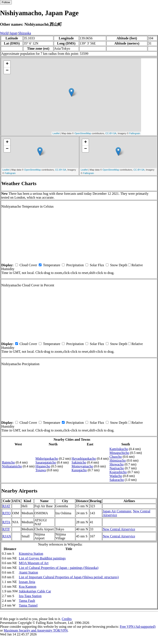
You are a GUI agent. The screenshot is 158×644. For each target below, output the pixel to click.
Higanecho (43, 466)
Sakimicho (79, 462)
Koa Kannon (28, 587)
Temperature (52, 265)
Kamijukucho (119, 449)
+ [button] (7, 64)
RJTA (6, 522)
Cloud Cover (28, 265)
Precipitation (75, 265)
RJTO (6, 513)
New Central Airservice (119, 529)
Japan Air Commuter (117, 511)
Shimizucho (118, 460)
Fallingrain (135, 133)
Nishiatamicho (12, 466)
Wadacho (116, 476)
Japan (13, 33)
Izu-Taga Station (30, 596)
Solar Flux (97, 265)
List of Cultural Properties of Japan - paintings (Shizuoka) (59, 568)
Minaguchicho (119, 453)
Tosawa (41, 470)
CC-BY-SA (111, 133)
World (4, 33)
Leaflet (56, 133)
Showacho (117, 464)
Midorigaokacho (47, 459)
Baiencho (8, 462)
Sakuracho (117, 480)
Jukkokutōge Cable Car (35, 591)
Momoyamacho (82, 466)
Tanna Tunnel (28, 605)
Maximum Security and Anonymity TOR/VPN (36, 630)
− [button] (7, 71)
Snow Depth (119, 265)
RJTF (6, 529)
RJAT (6, 506)
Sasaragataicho (46, 462)
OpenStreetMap (83, 133)
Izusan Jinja (27, 582)
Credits (67, 619)
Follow (6, 2)
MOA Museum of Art (34, 563)
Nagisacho (117, 468)
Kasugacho (79, 470)
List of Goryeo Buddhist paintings (42, 558)
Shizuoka (25, 33)
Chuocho (116, 457)
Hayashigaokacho (84, 459)
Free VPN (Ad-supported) (138, 627)
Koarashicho (118, 472)
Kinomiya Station (31, 554)
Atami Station (28, 572)
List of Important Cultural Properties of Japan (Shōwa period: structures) (69, 577)
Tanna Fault (27, 601)
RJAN (7, 536)
